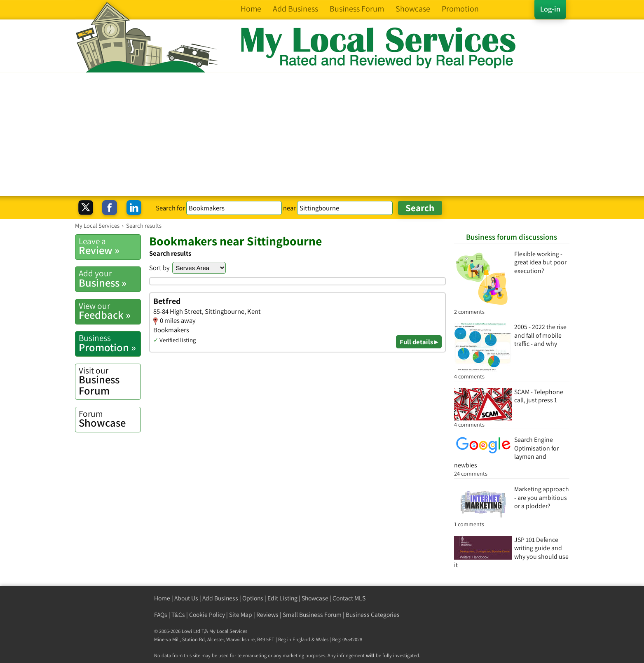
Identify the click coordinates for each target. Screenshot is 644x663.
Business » (110, 278)
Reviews (267, 615)
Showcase (110, 419)
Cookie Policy (207, 615)
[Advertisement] (322, 134)
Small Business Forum (312, 615)
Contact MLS (349, 598)
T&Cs (178, 615)
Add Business (220, 598)
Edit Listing (282, 598)
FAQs (161, 615)
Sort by (159, 268)
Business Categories (373, 615)
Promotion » (110, 343)
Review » (110, 246)
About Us (186, 598)
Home (162, 598)
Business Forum (110, 381)
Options (253, 598)
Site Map (241, 615)
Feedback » (110, 311)
